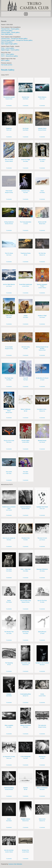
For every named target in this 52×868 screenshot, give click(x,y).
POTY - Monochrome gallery (9, 56)
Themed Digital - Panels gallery (10, 32)
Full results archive (7, 65)
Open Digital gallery (7, 34)
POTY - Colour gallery (8, 54)
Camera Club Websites (15, 864)
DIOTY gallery (5, 60)
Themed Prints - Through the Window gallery (14, 38)
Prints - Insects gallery (8, 48)
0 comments (9, 106)
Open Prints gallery (7, 31)
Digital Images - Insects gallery (10, 50)
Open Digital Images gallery (9, 44)
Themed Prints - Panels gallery (10, 29)
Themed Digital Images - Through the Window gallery (17, 40)
